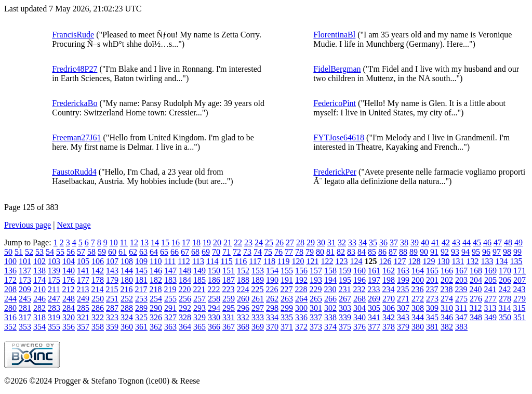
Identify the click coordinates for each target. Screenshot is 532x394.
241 (490, 289)
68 (195, 252)
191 (287, 280)
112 (184, 261)
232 (359, 289)
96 (486, 252)
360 (127, 327)
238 (446, 289)
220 (184, 289)
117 (255, 261)
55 (60, 252)
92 (445, 252)
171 (520, 271)
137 (25, 271)
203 (461, 280)
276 (476, 299)
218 (155, 289)
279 (520, 299)
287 (112, 308)
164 (418, 271)
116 (241, 261)
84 (362, 252)
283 (54, 308)
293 (199, 308)
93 (455, 252)
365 (199, 327)
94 (465, 252)
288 (127, 308)
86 (382, 252)
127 (400, 261)
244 (10, 299)
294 (214, 308)
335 (287, 317)
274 (447, 299)
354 (39, 327)
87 (393, 252)
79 (310, 252)
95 (476, 252)
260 (243, 299)
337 (316, 317)
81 (330, 252)
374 (330, 327)
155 (287, 271)
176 (69, 280)
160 (360, 271)
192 (301, 280)
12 (134, 242)
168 (476, 271)
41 (435, 242)
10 (114, 242)
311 (461, 308)
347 (461, 317)
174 (39, 280)
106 (98, 261)
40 (425, 242)
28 (300, 242)
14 (155, 242)
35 (373, 242)
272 (418, 299)
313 (490, 308)
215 (112, 289)
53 (39, 252)
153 (258, 271)
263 (287, 299)
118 (269, 261)
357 (83, 327)
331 (229, 317)
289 (141, 308)
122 (327, 261)
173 (25, 280)
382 (447, 327)
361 (141, 327)
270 (389, 299)
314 (504, 308)
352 (10, 327)
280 (10, 308)
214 (97, 289)
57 (81, 252)
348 (476, 317)
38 (404, 242)
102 (39, 261)
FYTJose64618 (339, 137)
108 (127, 261)
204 (476, 280)
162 (389, 271)
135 (516, 261)
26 (280, 242)
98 (507, 252)
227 (286, 289)
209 (25, 289)
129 (429, 261)
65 (164, 252)
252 (127, 299)
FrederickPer (335, 172)
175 (54, 280)
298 (272, 308)
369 (258, 327)
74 (258, 252)
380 (418, 327)
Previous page (28, 225)
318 (39, 317)
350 (505, 317)
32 (342, 242)
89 (414, 252)
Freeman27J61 (76, 137)
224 (243, 289)
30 (321, 242)
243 (519, 289)
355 (54, 327)
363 (170, 327)
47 (498, 242)
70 (216, 252)
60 (112, 252)
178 (98, 280)
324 (127, 317)
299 (287, 308)
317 (25, 317)
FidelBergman (337, 69)
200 (418, 280)
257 (199, 299)
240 (475, 289)
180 (127, 280)
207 (520, 280)
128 (414, 261)
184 (185, 280)
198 (389, 280)
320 (69, 317)
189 (258, 280)
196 (360, 280)
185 (199, 280)
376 (360, 327)
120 (298, 261)
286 (98, 308)
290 (156, 308)
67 (185, 252)
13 (144, 242)
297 (258, 308)
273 (432, 299)
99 (517, 252)
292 (185, 308)
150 (214, 271)
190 (272, 280)
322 (98, 317)
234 (388, 289)
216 (126, 289)
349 (490, 317)
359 (112, 327)
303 (345, 308)
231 (344, 289)
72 (237, 252)
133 (487, 261)
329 (199, 317)
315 (519, 308)
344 (418, 317)
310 (447, 308)
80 (320, 252)
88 (403, 252)
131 (458, 261)
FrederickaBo (75, 103)
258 (214, 299)
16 (176, 242)
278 (505, 299)
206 (505, 280)
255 (170, 299)
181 (141, 280)
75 (268, 252)
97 (497, 252)
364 (185, 327)
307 (403, 308)
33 (352, 242)
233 (374, 289)
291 (170, 308)
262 (272, 299)
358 (98, 327)
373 (316, 327)
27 (290, 242)
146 (156, 271)
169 (490, 271)
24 (259, 242)
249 (83, 299)
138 (39, 271)
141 (83, 271)
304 (360, 308)
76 (278, 252)
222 (214, 289)
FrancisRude (73, 35)
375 (345, 327)
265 (316, 299)
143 (112, 271)
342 (389, 317)
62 (133, 252)
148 (185, 271)
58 (91, 252)
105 (83, 261)
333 (258, 317)
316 (10, 317)
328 (185, 317)
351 (520, 317)
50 (8, 252)
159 (345, 271)
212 (68, 289)
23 (248, 242)
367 (229, 327)
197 (374, 280)
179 (112, 280)
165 (432, 271)
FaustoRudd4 (74, 172)
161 (374, 271)
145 (141, 271)
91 (434, 252)
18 (196, 242)
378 (389, 327)
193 (316, 280)
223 (228, 289)
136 (10, 271)
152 (243, 271)
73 (247, 252)
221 (199, 289)
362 (156, 327)
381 (432, 327)
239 (461, 289)
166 (447, 271)
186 (214, 280)
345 (432, 317)
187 (229, 280)
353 (25, 327)
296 (243, 308)
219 (170, 289)
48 (508, 242)
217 (141, 289)
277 (490, 299)
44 (467, 242)
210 (39, 289)
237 (432, 289)
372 (301, 327)
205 (490, 280)
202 (447, 280)
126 (385, 261)
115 (226, 261)
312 (475, 308)
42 (446, 242)
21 (228, 242)
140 (69, 271)
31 (331, 242)
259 (229, 299)
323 (112, 317)
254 (156, 299)
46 (487, 242)
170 (505, 271)
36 (383, 242)
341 (374, 317)
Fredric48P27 (75, 69)
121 (312, 261)
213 (83, 289)
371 (287, 327)
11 (124, 242)
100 (10, 261)
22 (238, 242)
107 (112, 261)
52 (29, 252)
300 (301, 308)
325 (141, 317)
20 (217, 242)
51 (19, 252)
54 (50, 252)
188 (243, 280)
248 (69, 299)
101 (25, 261)
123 (341, 261)
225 (257, 289)
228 (301, 289)
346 (447, 317)
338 (330, 317)
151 (229, 271)
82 (341, 252)
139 (54, 271)
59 (102, 252)
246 (39, 299)
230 (330, 289)
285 (83, 308)
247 (54, 299)
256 (185, 299)
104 (69, 261)
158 (330, 271)
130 (443, 261)
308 (418, 308)
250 (98, 299)
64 (154, 252)
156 (301, 271)
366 (214, 327)
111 (170, 261)
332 (243, 317)
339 (345, 317)
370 (272, 327)
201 (432, 280)
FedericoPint (335, 103)
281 (25, 308)
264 (301, 299)
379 (403, 327)
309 (432, 308)
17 (186, 242)
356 (69, 327)
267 (345, 299)
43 (456, 242)
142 (98, 271)
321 (83, 317)
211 (54, 289)
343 (403, 317)
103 (54, 261)
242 (504, 289)
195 (345, 280)
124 (356, 261)
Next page (74, 225)
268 (360, 299)
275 (461, 299)
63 (143, 252)
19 (207, 242)
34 (363, 242)
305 (374, 308)
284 (69, 308)
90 (424, 252)
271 (403, 299)
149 (199, 271)
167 (461, 271)
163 (403, 271)
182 (156, 280)
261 (258, 299)
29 (311, 242)
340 (360, 317)
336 (301, 317)
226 (272, 289)
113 (198, 261)
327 (170, 317)
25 (269, 242)
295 (229, 308)
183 (170, 280)
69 (206, 252)
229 (315, 289)
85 (372, 252)
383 (461, 327)
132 (472, 261)
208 (10, 289)
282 (39, 308)
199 (403, 280)
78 (299, 252)
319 (54, 317)
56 (71, 252)
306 (389, 308)
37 (394, 242)
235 (403, 289)
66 (175, 252)
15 (165, 242)
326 (156, 317)
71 (227, 252)
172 (10, 280)
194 (330, 280)
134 (501, 261)
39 (415, 242)
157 (316, 271)
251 (112, 299)
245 (25, 299)
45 (477, 242)
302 (330, 308)
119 (283, 261)
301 (316, 308)
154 (272, 271)
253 (141, 299)
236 (417, 289)
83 (351, 252)
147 (170, 271)
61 (123, 252)
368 (243, 327)
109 (141, 261)
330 (214, 317)
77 (289, 252)
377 (374, 327)
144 (127, 271)
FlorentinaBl (334, 35)
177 (83, 280)
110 (156, 261)
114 (212, 261)
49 (518, 242)
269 (374, 299)
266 (330, 299)
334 (272, 317)
